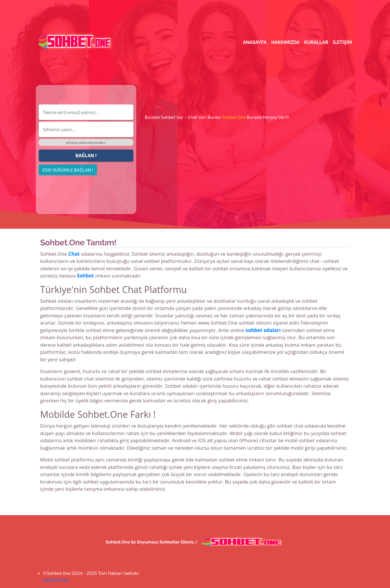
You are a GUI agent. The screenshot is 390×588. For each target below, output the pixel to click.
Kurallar (316, 42)
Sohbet (85, 276)
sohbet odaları (263, 330)
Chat (74, 254)
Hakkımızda (285, 42)
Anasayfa (255, 42)
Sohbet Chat (56, 580)
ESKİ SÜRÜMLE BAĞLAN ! (68, 170)
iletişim (342, 42)
